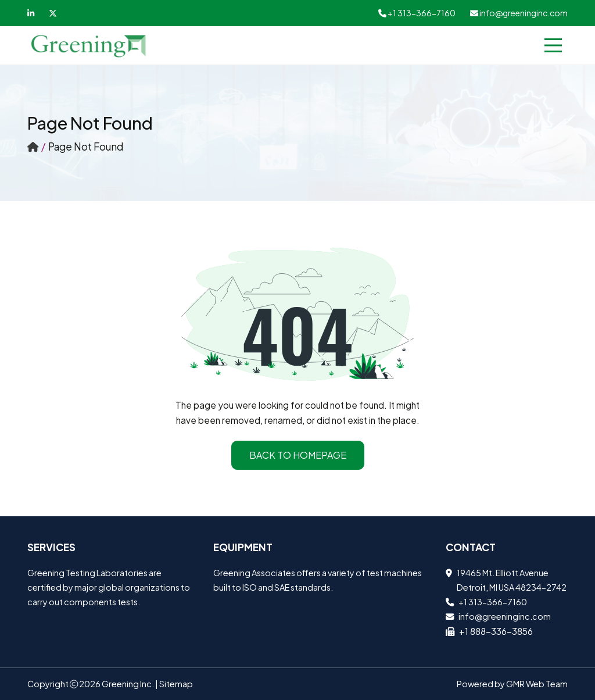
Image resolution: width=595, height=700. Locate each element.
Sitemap (176, 684)
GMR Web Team (537, 684)
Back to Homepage (298, 455)
